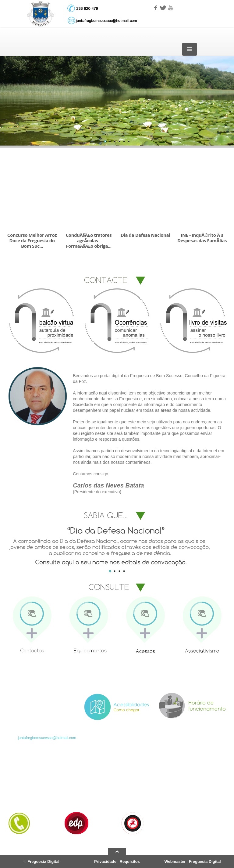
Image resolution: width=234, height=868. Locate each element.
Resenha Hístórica (78, 783)
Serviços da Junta (22, 790)
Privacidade (105, 861)
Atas (180, 790)
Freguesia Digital (43, 861)
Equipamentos (75, 798)
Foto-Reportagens (135, 790)
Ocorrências (187, 805)
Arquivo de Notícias (136, 783)
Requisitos (130, 861)
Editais (182, 783)
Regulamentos (188, 798)
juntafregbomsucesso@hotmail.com (47, 738)
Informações (130, 798)
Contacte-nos (18, 805)
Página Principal (21, 783)
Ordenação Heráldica (81, 790)
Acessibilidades (76, 805)
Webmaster (175, 861)
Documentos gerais (136, 805)
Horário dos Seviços (24, 798)
